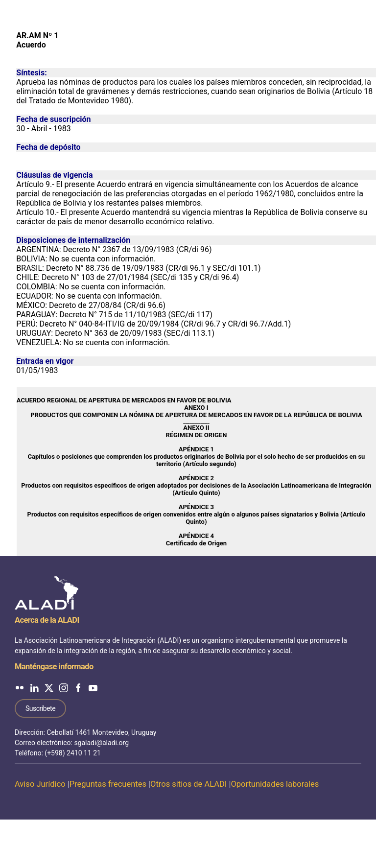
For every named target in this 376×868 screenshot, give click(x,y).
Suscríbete (40, 708)
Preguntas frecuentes (108, 784)
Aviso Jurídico (40, 784)
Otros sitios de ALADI (188, 784)
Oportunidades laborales (275, 784)
